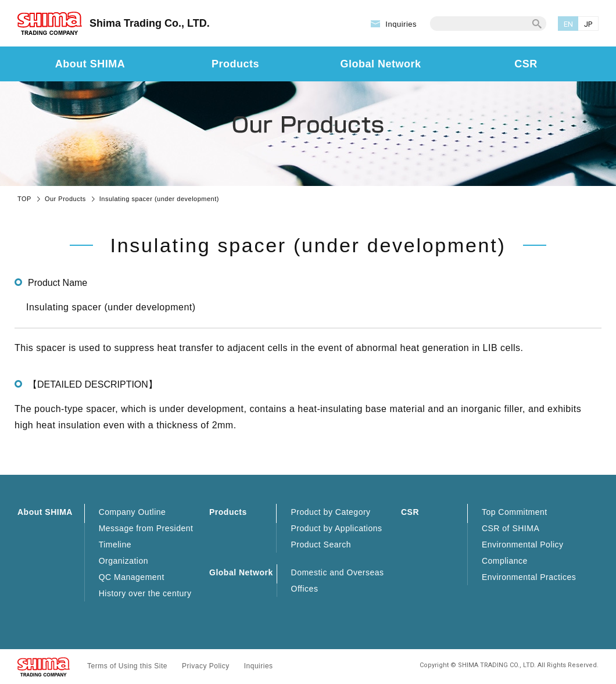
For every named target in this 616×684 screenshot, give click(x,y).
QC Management (132, 577)
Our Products (65, 199)
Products (235, 64)
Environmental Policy (523, 545)
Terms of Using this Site (127, 666)
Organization (123, 561)
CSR (526, 64)
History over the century (145, 593)
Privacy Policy (206, 666)
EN (569, 24)
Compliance (505, 561)
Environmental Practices (529, 577)
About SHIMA (90, 64)
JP (588, 24)
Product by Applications (336, 528)
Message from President (146, 528)
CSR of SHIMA (511, 528)
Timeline (115, 545)
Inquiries (401, 24)
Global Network (380, 64)
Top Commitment (515, 512)
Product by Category (330, 512)
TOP (24, 199)
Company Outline (132, 512)
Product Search (321, 545)
